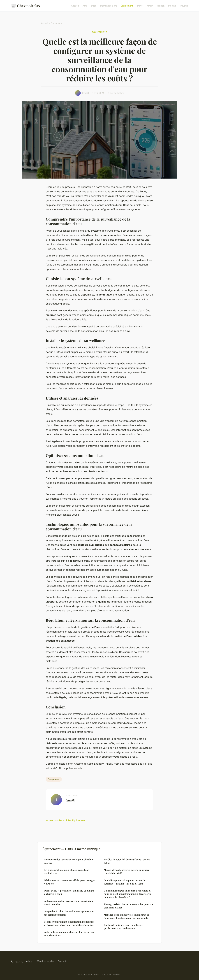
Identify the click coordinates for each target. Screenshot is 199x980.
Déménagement (109, 6)
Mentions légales (46, 961)
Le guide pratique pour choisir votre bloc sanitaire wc (67, 872)
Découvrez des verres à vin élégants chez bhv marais (69, 861)
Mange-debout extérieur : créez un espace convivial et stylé (127, 872)
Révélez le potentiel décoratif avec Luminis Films (127, 861)
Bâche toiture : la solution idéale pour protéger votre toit (70, 882)
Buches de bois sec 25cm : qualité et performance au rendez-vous (123, 927)
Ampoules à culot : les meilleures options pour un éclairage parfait (69, 913)
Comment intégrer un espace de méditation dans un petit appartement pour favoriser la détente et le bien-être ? (128, 894)
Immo (140, 6)
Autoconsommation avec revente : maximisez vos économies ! (69, 903)
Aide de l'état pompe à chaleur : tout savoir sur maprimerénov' (70, 934)
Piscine (172, 6)
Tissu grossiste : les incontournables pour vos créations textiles (128, 906)
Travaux (184, 6)
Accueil (75, 6)
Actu (85, 6)
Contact (62, 961)
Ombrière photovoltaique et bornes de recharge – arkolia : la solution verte (125, 882)
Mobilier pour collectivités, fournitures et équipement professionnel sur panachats (126, 916)
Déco (94, 6)
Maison (161, 6)
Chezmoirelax (26, 6)
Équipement (127, 6)
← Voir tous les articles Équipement (66, 820)
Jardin (150, 6)
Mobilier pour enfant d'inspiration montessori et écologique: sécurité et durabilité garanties (69, 923)
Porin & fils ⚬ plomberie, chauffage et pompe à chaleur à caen (69, 892)
